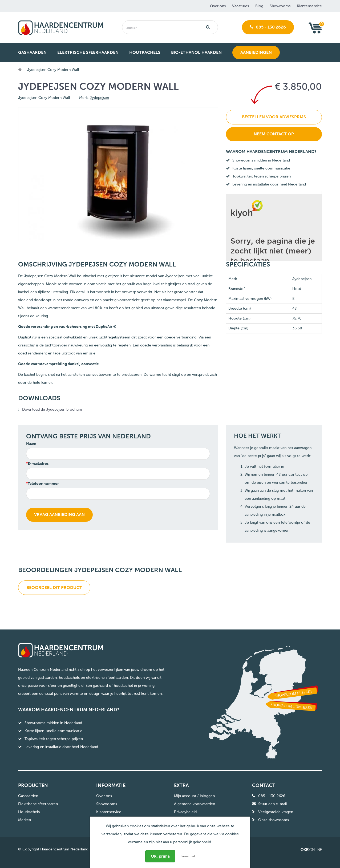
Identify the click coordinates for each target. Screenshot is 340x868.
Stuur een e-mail (273, 804)
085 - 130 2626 (268, 27)
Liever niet (188, 856)
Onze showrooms (274, 820)
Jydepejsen (99, 98)
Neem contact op (274, 134)
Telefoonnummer (43, 484)
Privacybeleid (185, 812)
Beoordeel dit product (54, 588)
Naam (31, 444)
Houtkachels (29, 812)
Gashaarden (28, 796)
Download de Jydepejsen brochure (52, 409)
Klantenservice (309, 6)
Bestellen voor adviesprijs (274, 117)
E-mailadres (38, 464)
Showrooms (280, 6)
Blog (259, 6)
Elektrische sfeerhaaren (38, 804)
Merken (25, 820)
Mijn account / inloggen (194, 796)
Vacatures (240, 6)
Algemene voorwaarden (195, 804)
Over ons (218, 6)
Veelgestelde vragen (276, 812)
